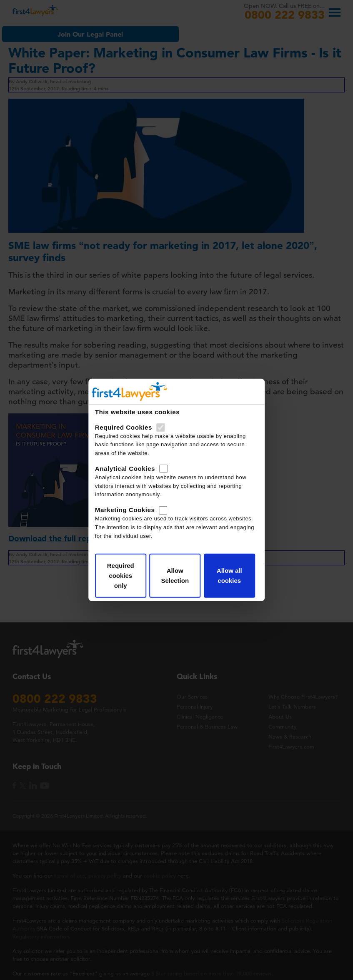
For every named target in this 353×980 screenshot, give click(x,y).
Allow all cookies (229, 576)
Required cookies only (121, 576)
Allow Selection (175, 576)
